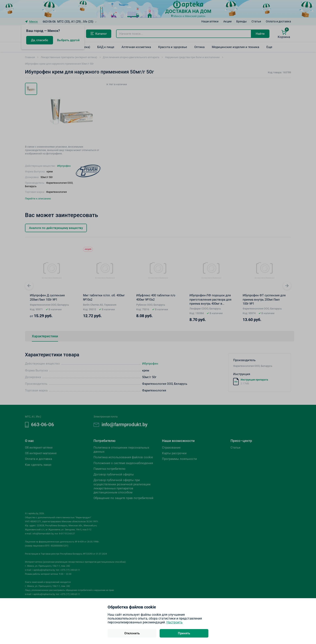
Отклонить (132, 633)
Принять (184, 633)
